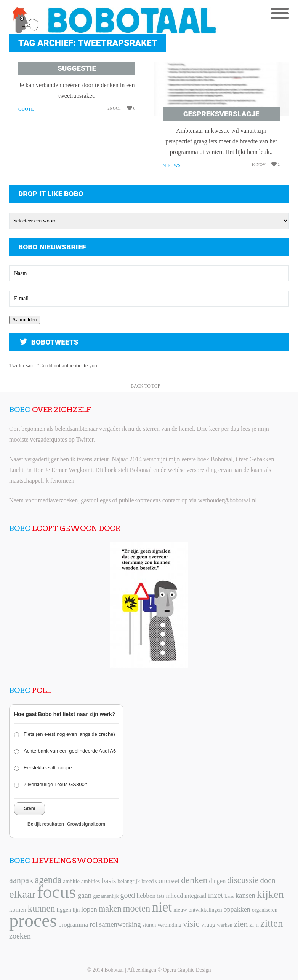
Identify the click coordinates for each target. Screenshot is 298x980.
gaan (84, 895)
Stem (30, 808)
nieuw (180, 910)
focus (56, 892)
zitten (272, 923)
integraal (195, 896)
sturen (149, 925)
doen (268, 880)
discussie (243, 880)
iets (161, 896)
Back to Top (145, 386)
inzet (216, 895)
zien (241, 924)
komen (18, 909)
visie (191, 924)
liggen (64, 909)
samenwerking (120, 924)
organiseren (265, 910)
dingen (218, 881)
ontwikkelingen (205, 910)
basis (109, 881)
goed (127, 895)
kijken (270, 894)
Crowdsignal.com (86, 824)
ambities (91, 881)
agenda (48, 880)
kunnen (42, 908)
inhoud (174, 896)
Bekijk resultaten (46, 824)
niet (162, 907)
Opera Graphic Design (187, 970)
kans (229, 896)
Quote (26, 109)
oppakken (237, 909)
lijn (76, 910)
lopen (89, 909)
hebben (146, 896)
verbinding (169, 925)
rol (94, 924)
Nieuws (172, 165)
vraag (208, 925)
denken (194, 880)
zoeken (20, 936)
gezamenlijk (106, 896)
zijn (254, 925)
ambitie (71, 881)
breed (147, 881)
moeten (137, 908)
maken (110, 909)
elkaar (22, 894)
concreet (168, 881)
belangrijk (129, 881)
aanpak (21, 880)
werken (224, 925)
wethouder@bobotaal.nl (228, 500)
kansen (245, 895)
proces (33, 920)
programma (73, 925)
